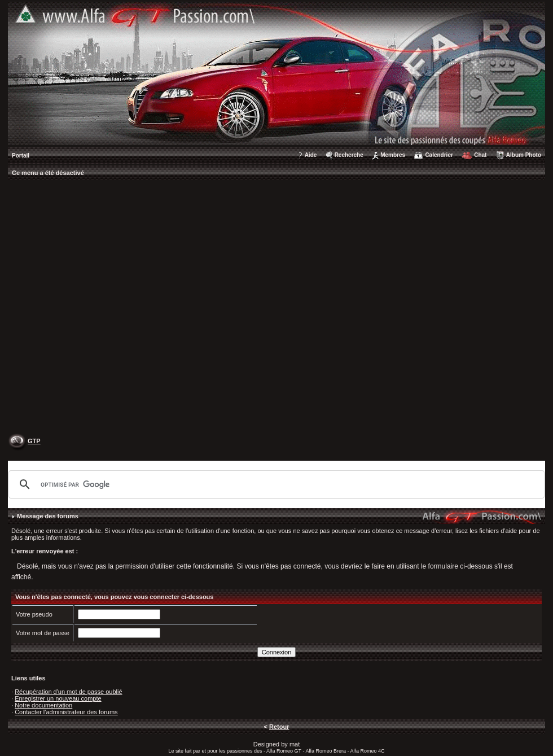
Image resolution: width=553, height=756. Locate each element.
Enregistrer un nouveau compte (58, 698)
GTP (34, 441)
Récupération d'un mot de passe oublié (68, 692)
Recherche (349, 155)
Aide (311, 155)
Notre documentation (43, 705)
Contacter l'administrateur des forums (66, 712)
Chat (480, 155)
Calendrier (439, 155)
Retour (279, 727)
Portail (21, 156)
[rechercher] (275, 484)
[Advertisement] (121, 308)
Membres (393, 155)
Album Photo (524, 155)
